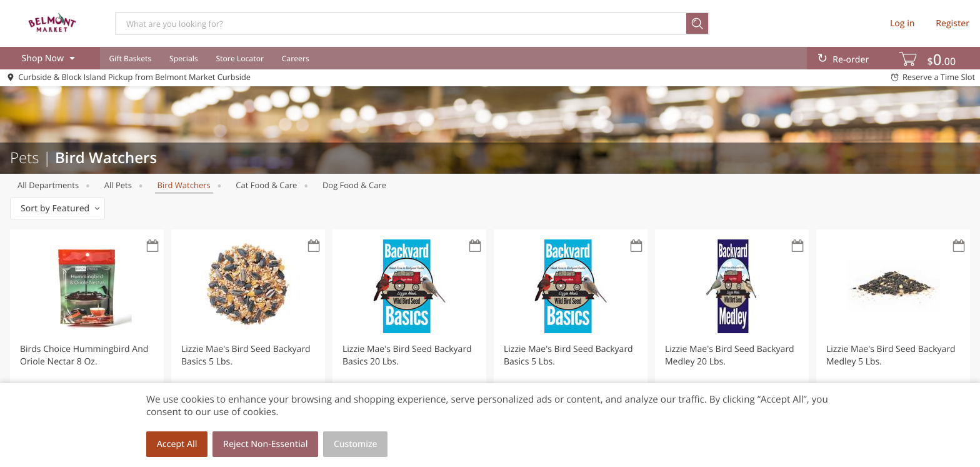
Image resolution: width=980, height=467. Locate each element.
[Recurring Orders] (152, 247)
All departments (48, 185)
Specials (184, 58)
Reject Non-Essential (265, 444)
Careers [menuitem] (296, 58)
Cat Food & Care (266, 185)
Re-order (851, 60)
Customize (356, 444)
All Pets (118, 185)
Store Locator (240, 58)
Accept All (177, 444)
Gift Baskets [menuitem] (130, 58)
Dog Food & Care (354, 185)
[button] (87, 340)
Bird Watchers (184, 185)
